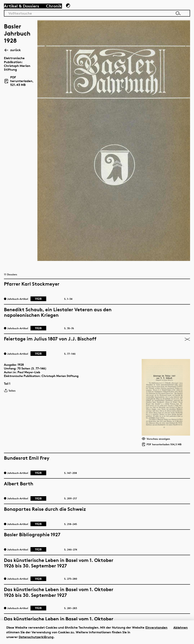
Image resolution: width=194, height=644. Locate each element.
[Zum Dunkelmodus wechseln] (73, 11)
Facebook (149, 569)
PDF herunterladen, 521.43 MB (32, 66)
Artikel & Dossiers (24, 11)
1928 (24, 216)
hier (91, 574)
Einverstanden (156, 627)
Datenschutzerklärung (36, 637)
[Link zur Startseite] (168, 10)
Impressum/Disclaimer (160, 588)
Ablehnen (181, 627)
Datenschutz (152, 584)
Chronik (56, 11)
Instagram (149, 574)
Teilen (13, 245)
